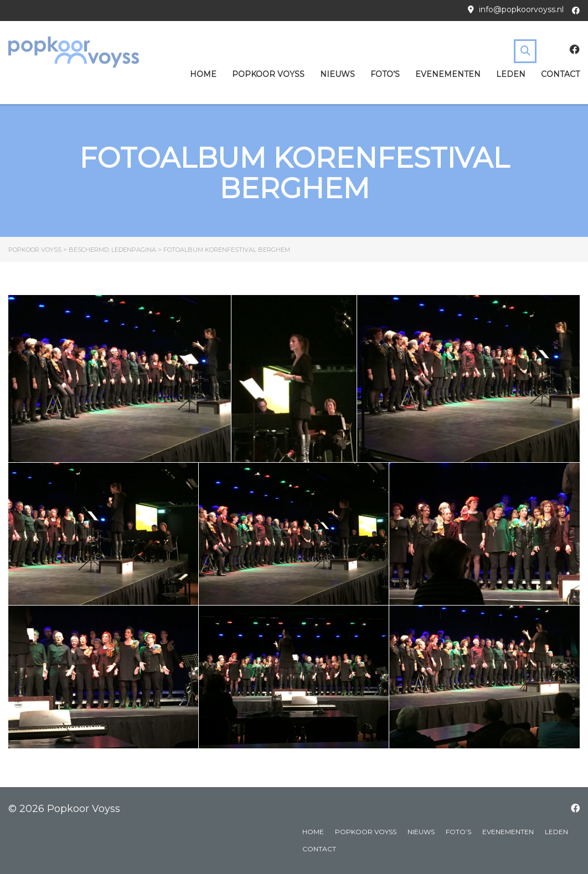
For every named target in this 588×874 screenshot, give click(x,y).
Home (203, 74)
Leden (511, 74)
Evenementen (448, 74)
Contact (560, 74)
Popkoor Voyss (268, 74)
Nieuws (337, 74)
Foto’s (385, 74)
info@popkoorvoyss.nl (521, 9)
